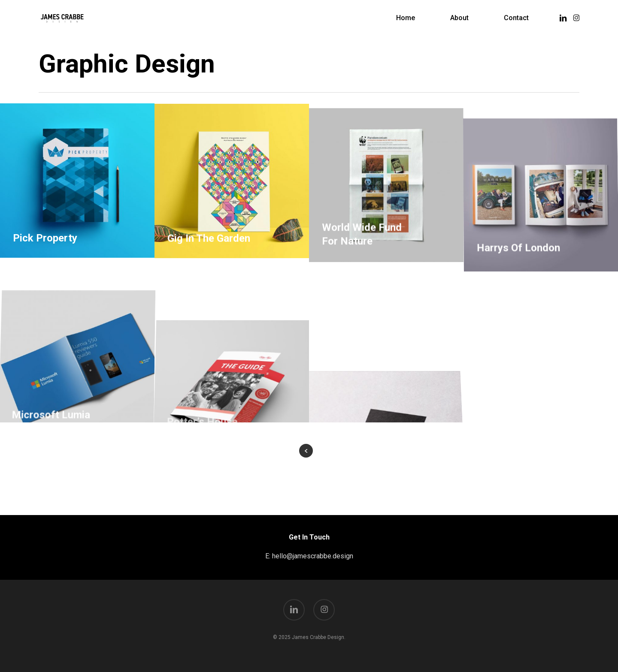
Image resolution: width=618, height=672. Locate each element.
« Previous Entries (306, 451)
